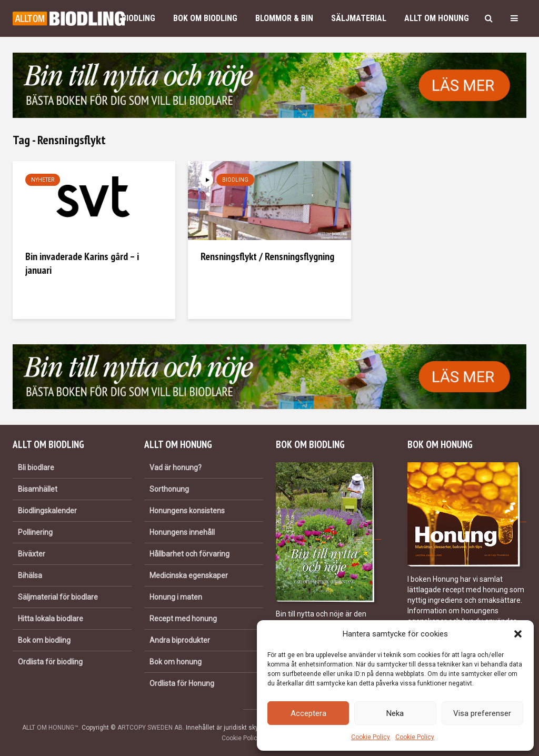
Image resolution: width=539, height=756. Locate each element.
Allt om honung (437, 18)
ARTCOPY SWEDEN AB (150, 728)
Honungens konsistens (187, 511)
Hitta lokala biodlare (51, 619)
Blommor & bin (284, 18)
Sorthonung (169, 489)
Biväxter (32, 554)
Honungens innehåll (182, 532)
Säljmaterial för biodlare (58, 597)
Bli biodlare (36, 467)
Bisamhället (38, 489)
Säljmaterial (359, 18)
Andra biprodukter (180, 640)
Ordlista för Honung (182, 683)
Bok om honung (176, 662)
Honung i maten (176, 597)
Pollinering (35, 532)
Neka (395, 713)
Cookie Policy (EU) (248, 738)
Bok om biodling (205, 18)
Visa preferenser (482, 713)
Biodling (138, 18)
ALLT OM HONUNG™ (50, 728)
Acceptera (308, 713)
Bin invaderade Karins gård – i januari (82, 263)
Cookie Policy (371, 737)
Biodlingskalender (47, 511)
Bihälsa (30, 575)
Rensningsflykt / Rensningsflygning (267, 256)
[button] (518, 634)
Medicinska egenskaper (189, 575)
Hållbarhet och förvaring (189, 554)
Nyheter (43, 180)
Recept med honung (183, 619)
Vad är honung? (176, 467)
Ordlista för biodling (50, 662)
